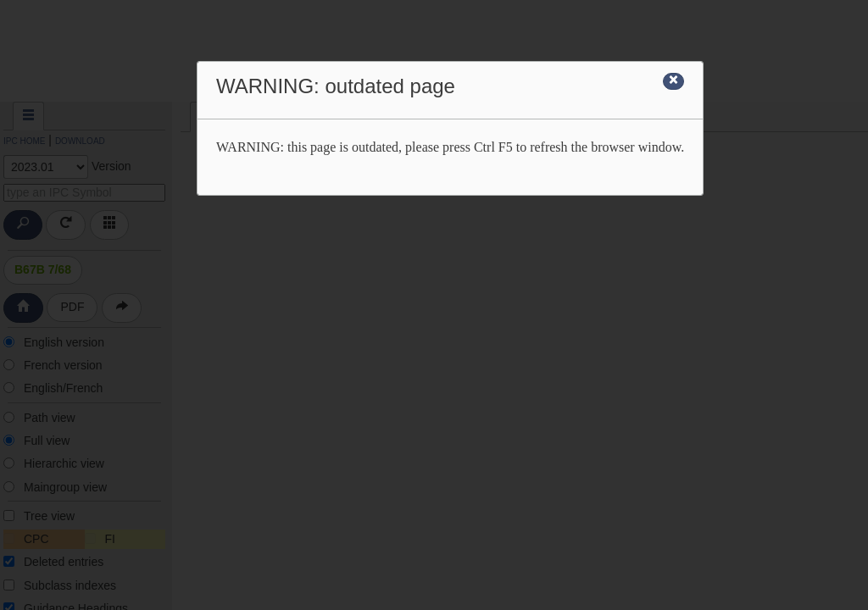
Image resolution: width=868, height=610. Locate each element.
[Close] (673, 81)
